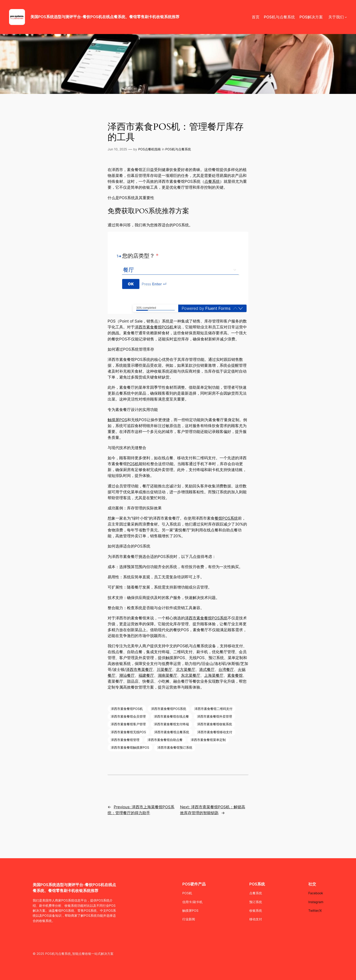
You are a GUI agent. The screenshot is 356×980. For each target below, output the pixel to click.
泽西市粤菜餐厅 (139, 670)
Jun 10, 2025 (117, 149)
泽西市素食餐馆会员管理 (128, 716)
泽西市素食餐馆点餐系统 (172, 732)
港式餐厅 (207, 670)
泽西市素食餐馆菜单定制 (208, 740)
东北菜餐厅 (191, 675)
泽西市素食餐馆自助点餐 (165, 740)
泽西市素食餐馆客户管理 (128, 724)
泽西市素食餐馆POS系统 (206, 618)
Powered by (206, 308)
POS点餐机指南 (150, 149)
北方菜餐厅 (186, 670)
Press (154, 284)
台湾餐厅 (226, 670)
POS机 (133, 464)
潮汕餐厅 (127, 675)
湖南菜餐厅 (167, 675)
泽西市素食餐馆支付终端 (171, 724)
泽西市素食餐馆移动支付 (215, 732)
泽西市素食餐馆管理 (125, 740)
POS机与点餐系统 (178, 149)
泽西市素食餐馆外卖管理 (215, 716)
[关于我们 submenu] (346, 17)
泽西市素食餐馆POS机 (154, 327)
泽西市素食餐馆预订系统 (175, 747)
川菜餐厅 (164, 670)
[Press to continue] (131, 284)
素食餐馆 (235, 675)
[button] (241, 308)
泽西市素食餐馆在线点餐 (171, 716)
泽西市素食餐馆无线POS (128, 732)
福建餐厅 (146, 675)
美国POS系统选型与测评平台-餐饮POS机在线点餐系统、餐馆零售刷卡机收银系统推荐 (105, 17)
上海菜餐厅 (214, 675)
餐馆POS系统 (226, 518)
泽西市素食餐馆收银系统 (215, 724)
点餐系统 (212, 181)
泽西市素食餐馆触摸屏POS (130, 747)
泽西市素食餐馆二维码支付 (213, 709)
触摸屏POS (117, 420)
